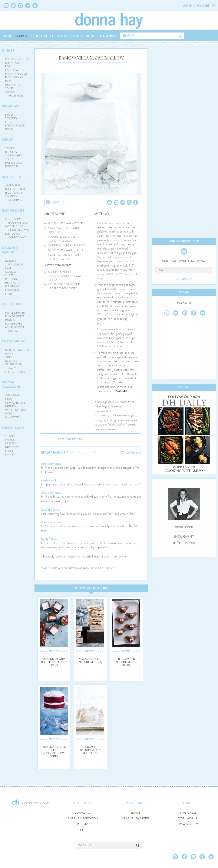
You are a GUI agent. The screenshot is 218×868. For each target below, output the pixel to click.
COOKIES (11, 272)
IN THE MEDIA (184, 543)
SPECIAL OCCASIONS (11, 385)
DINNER (8, 51)
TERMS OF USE (188, 813)
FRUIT (9, 294)
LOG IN (188, 6)
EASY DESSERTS (15, 316)
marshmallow (87, 569)
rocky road (106, 569)
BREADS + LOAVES (16, 189)
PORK (9, 67)
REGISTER (184, 279)
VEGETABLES (13, 186)
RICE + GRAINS (14, 77)
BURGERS (11, 152)
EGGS (9, 122)
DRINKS (10, 129)
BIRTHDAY (11, 406)
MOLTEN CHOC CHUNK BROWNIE (18, 228)
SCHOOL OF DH (42, 36)
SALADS (10, 148)
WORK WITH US (188, 819)
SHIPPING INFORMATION (83, 819)
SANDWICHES (14, 156)
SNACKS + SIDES (14, 177)
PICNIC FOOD (14, 163)
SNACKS (10, 436)
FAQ (83, 830)
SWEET (9, 115)
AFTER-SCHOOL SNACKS (15, 329)
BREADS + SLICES (15, 126)
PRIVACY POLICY (188, 824)
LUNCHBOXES (14, 324)
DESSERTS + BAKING (11, 250)
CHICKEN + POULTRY (18, 59)
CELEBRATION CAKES (14, 366)
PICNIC (9, 414)
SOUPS (9, 88)
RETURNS (83, 824)
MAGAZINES (108, 36)
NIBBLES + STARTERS (17, 350)
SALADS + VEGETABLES (14, 94)
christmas (56, 569)
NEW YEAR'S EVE (15, 403)
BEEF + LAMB (13, 63)
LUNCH (8, 140)
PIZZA (8, 81)
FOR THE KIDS (13, 304)
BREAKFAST (11, 106)
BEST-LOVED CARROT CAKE (16, 236)
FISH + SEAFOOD (15, 70)
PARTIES (10, 320)
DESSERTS (11, 361)
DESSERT (11, 444)
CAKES (9, 268)
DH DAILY (76, 36)
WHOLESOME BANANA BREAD (16, 221)
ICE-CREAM (12, 286)
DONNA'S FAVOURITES (15, 263)
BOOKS (91, 36)
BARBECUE (12, 166)
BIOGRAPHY (184, 537)
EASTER (10, 399)
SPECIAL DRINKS (15, 372)
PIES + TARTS (13, 85)
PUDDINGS (12, 279)
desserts (70, 569)
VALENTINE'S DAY (16, 410)
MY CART (203, 6)
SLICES (9, 275)
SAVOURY (11, 118)
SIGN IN (135, 813)
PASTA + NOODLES (16, 74)
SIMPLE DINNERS (15, 313)
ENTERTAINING (14, 341)
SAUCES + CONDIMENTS (15, 198)
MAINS (9, 354)
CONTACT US (83, 813)
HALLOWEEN (13, 417)
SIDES (9, 357)
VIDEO (61, 36)
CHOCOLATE (13, 290)
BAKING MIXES (13, 211)
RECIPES (21, 36)
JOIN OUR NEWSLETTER (135, 819)
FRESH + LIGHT (13, 428)
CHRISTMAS (12, 396)
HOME (7, 36)
